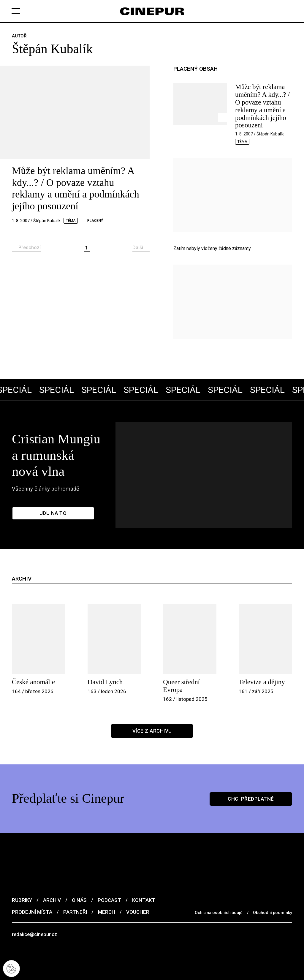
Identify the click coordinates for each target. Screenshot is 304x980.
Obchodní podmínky (273, 891)
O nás (79, 878)
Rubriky (22, 878)
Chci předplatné (251, 777)
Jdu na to (53, 494)
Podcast (109, 878)
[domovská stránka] (152, 11)
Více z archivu (152, 709)
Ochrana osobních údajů (219, 891)
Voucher (138, 890)
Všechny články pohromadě (47, 469)
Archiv (52, 878)
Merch (107, 890)
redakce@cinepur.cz (35, 913)
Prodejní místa (32, 890)
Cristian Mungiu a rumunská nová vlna (72, 444)
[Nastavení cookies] (12, 968)
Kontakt (144, 878)
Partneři (75, 890)
